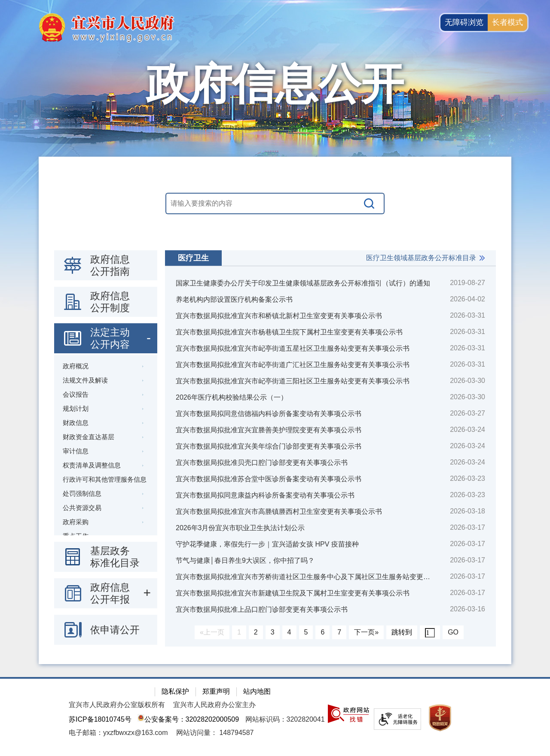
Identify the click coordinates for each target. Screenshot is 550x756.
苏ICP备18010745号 (100, 719)
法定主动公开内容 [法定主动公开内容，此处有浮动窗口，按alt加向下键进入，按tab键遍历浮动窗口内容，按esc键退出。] (110, 338)
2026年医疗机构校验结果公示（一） (232, 397)
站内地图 (257, 691)
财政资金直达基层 (89, 437)
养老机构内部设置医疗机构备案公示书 (234, 299)
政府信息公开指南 (110, 265)
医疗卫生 (193, 258)
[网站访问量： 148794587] (215, 733)
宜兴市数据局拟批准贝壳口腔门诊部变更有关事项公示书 (262, 463)
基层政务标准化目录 (115, 557)
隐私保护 (175, 691)
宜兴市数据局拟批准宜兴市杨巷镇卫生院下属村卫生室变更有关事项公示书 (289, 332)
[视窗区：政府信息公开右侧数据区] (330, 448)
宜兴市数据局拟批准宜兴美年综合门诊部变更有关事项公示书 (269, 446)
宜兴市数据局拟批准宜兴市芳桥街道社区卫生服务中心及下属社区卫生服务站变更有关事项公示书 (312, 577)
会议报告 (76, 394)
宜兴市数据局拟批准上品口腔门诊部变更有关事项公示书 (262, 609)
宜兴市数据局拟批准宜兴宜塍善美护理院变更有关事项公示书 (269, 430)
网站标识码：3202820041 (285, 719)
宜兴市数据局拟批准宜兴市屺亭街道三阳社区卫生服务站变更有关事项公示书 (293, 381)
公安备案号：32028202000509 (188, 719)
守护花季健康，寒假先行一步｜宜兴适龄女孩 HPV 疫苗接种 (267, 544)
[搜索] (370, 203)
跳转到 (402, 632)
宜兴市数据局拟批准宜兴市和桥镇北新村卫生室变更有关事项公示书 (279, 316)
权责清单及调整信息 (92, 465)
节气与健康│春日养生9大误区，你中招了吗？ (245, 560)
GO (453, 632)
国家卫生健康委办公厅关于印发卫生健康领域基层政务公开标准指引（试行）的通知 (303, 283)
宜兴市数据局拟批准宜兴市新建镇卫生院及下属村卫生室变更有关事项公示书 (293, 593)
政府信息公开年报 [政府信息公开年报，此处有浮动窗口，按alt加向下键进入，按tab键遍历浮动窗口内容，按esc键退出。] (110, 593)
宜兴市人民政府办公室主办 (214, 705)
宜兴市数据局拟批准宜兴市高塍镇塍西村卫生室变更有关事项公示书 (279, 512)
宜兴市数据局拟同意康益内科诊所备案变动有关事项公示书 (265, 495)
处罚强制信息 (82, 493)
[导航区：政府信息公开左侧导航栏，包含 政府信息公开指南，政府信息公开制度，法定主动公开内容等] (106, 448)
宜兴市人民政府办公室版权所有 (117, 705)
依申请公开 (115, 630)
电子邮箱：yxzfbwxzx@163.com (118, 733)
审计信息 (76, 451)
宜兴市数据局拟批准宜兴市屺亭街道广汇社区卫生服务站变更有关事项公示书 (293, 365)
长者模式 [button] (507, 22)
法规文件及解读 (85, 380)
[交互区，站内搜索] (275, 203)
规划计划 (76, 408)
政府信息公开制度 (110, 302)
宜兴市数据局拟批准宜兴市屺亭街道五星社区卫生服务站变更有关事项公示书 (293, 348)
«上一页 (212, 632)
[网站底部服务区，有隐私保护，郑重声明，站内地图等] (275, 717)
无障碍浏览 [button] (464, 22)
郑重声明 (216, 691)
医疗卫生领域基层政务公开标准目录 (421, 258)
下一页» (366, 632)
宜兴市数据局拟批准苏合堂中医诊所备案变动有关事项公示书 (269, 479)
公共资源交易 (82, 508)
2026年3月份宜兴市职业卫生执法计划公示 (240, 528)
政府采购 (76, 522)
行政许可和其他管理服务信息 (105, 479)
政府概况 (76, 366)
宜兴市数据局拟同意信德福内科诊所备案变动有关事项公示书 (269, 414)
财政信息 (76, 423)
